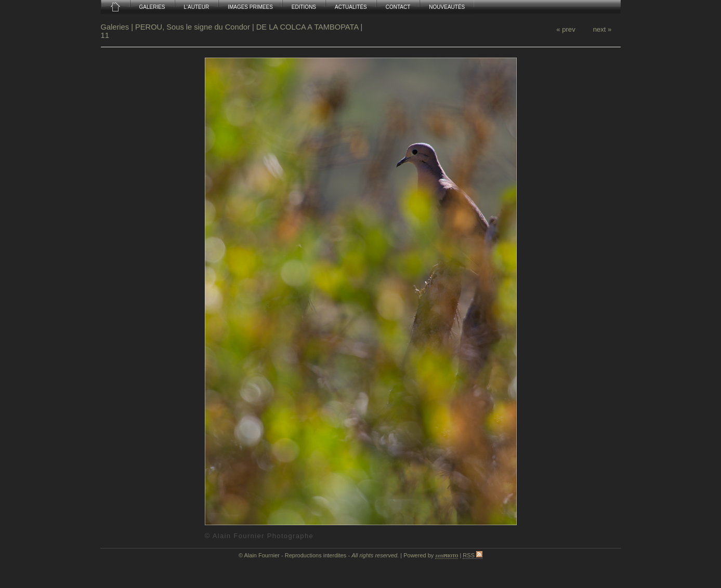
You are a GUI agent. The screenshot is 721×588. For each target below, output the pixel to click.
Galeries (116, 27)
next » (602, 29)
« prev (566, 29)
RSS (473, 555)
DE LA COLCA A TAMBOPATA (307, 27)
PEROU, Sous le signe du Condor (193, 27)
